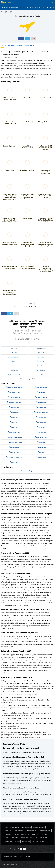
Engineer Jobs (43, 838)
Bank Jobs (16, 834)
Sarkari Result (8, 831)
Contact (27, 857)
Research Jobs (8, 841)
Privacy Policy (19, 857)
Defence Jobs (25, 834)
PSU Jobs (44, 834)
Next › (31, 303)
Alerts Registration (45, 831)
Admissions (7, 834)
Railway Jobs (35, 834)
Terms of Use (8, 857)
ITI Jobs (17, 841)
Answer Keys (30, 45)
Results (20, 45)
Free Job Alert (19, 831)
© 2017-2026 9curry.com (10, 864)
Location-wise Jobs (39, 827)
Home (6, 827)
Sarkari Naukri (14, 827)
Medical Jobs (26, 841)
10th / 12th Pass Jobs (38, 841)
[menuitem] (5, 7)
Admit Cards (10, 45)
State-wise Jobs (26, 827)
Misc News (34, 838)
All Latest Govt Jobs (31, 831)
